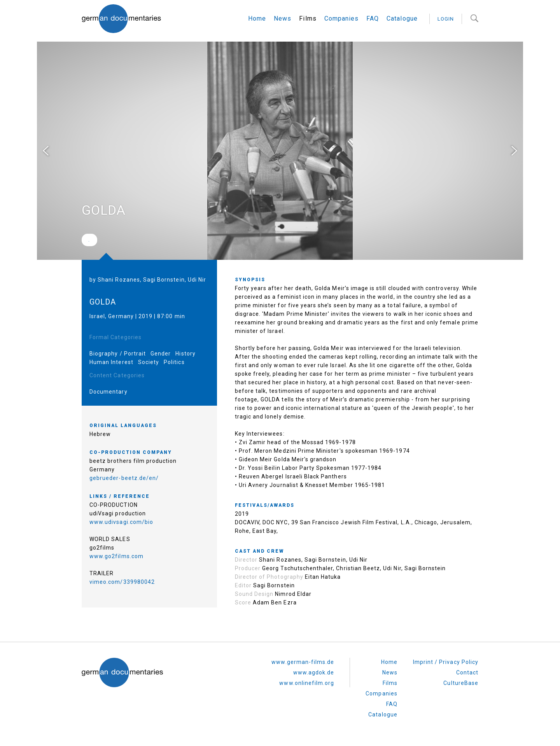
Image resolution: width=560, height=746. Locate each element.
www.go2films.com (116, 556)
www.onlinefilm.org (307, 683)
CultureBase (461, 683)
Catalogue (402, 18)
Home (257, 18)
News (283, 18)
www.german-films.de (303, 662)
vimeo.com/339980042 (122, 582)
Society (149, 362)
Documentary (108, 392)
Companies (341, 18)
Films (308, 18)
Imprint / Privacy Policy (446, 662)
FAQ (373, 18)
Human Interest (111, 362)
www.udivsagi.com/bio (121, 522)
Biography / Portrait (118, 354)
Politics (174, 362)
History (185, 354)
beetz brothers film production (133, 461)
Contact (467, 672)
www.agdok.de (314, 672)
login (446, 19)
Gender (161, 354)
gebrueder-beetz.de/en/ (124, 478)
